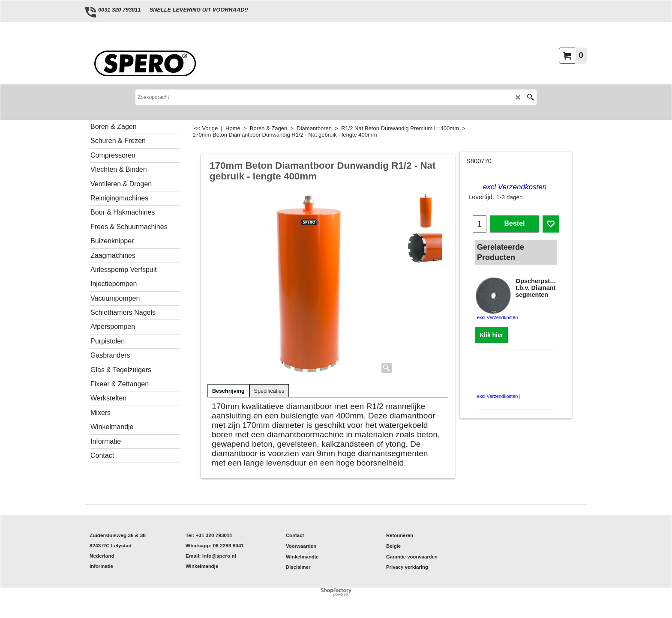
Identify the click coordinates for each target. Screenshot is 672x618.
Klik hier (491, 335)
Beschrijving (228, 391)
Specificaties (269, 391)
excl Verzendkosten (515, 187)
